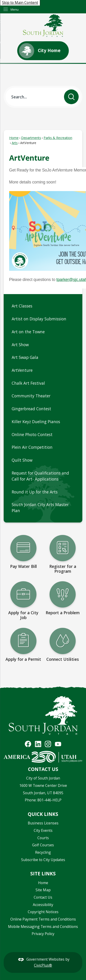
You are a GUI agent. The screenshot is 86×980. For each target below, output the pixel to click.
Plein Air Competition (32, 447)
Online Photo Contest (32, 434)
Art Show (20, 345)
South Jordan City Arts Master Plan (40, 508)
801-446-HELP (49, 800)
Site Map (43, 890)
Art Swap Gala (26, 357)
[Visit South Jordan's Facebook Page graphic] (28, 744)
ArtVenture (22, 370)
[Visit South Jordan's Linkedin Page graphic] (38, 744)
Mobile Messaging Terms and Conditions (43, 927)
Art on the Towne (28, 332)
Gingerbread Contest (32, 409)
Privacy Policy (43, 934)
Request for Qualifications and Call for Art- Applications (40, 476)
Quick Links (43, 814)
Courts (43, 838)
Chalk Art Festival (28, 383)
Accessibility (43, 905)
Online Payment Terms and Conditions (43, 919)
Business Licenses (43, 823)
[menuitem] (43, 306)
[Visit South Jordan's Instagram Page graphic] (48, 744)
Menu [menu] (15, 9)
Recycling (43, 852)
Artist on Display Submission (39, 319)
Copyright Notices (43, 912)
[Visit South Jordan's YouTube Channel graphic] (58, 744)
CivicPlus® (43, 965)
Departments (31, 138)
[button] (71, 97)
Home (14, 138)
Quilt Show (23, 460)
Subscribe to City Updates (43, 860)
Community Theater (31, 396)
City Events (43, 830)
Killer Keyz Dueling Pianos (36, 422)
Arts (15, 143)
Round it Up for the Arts (35, 492)
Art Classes (22, 306)
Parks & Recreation (58, 138)
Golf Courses (43, 845)
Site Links (43, 874)
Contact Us (43, 897)
